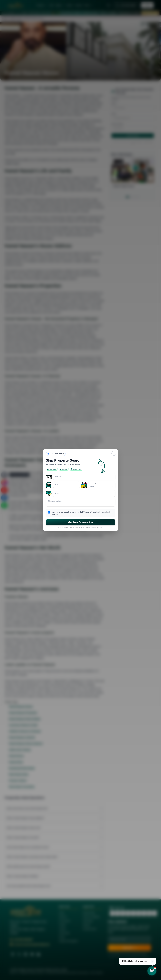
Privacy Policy (84, 527)
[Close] (114, 453)
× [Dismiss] (152, 961)
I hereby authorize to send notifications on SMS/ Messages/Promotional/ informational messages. (80, 513)
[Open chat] (152, 971)
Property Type (94, 483)
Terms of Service (95, 527)
